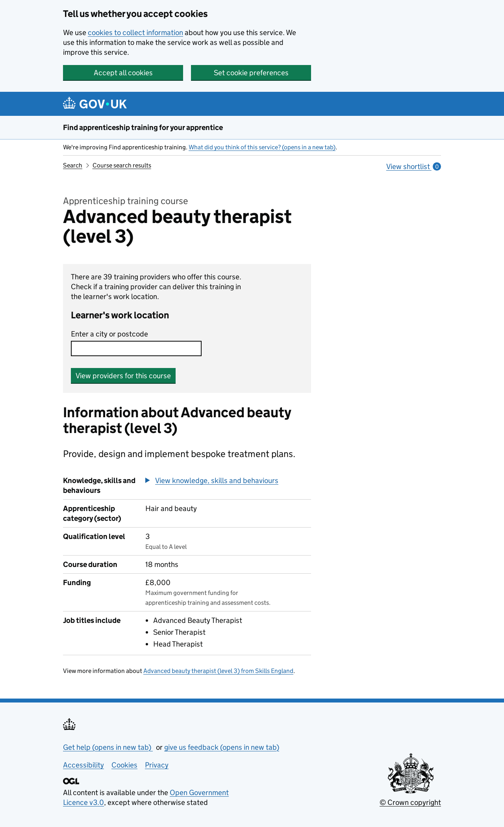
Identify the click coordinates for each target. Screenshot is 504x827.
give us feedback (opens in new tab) (222, 747)
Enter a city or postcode (109, 334)
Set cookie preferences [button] (251, 73)
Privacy (157, 765)
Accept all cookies (123, 73)
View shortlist (414, 166)
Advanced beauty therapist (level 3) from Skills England (218, 671)
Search (73, 165)
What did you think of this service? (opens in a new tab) (262, 147)
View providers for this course (123, 376)
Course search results (122, 165)
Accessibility (83, 765)
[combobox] (136, 348)
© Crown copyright (410, 802)
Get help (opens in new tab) (108, 747)
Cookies (124, 765)
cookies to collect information (135, 33)
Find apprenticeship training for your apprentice (143, 127)
